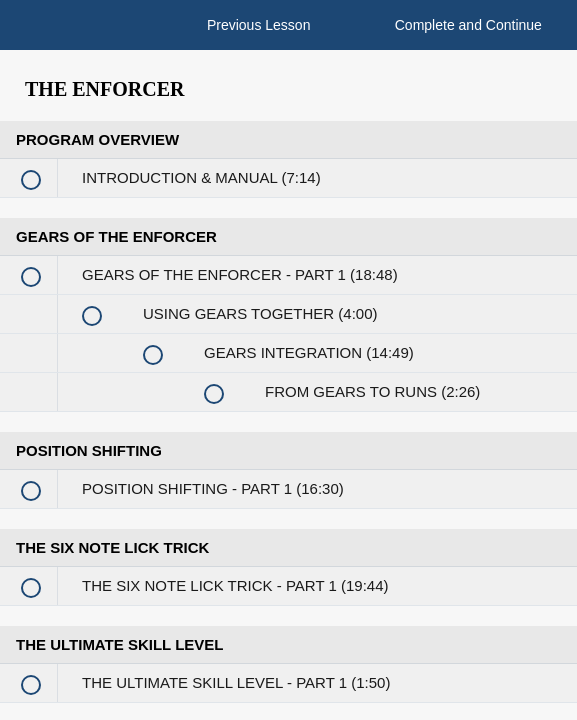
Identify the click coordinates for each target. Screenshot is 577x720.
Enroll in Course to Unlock (363, 338)
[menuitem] (75, 45)
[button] (20, 35)
